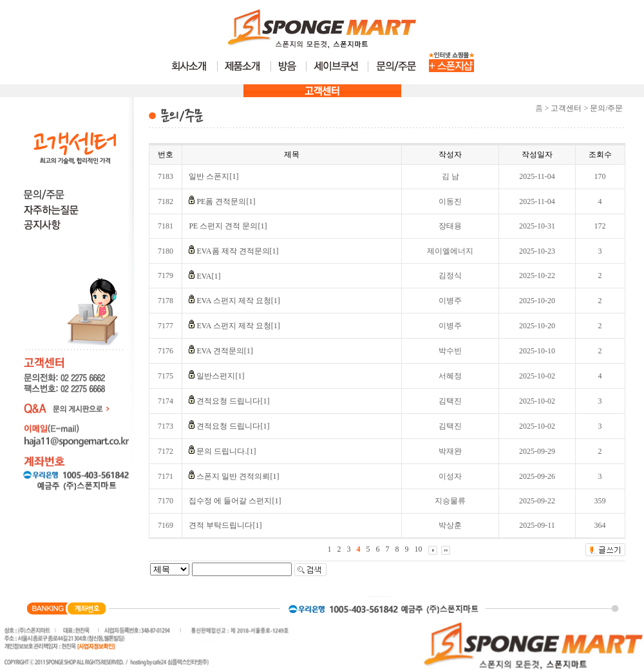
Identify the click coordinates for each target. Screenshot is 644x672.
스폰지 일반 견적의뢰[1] (238, 476)
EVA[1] (208, 276)
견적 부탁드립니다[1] (225, 525)
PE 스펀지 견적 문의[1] (228, 226)
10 (419, 549)
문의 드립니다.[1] (226, 451)
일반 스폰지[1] (213, 176)
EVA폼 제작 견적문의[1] (237, 251)
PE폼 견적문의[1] (226, 201)
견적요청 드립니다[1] (233, 401)
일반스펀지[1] (220, 376)
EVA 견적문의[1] (224, 351)
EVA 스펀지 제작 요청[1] (238, 301)
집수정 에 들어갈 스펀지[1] (235, 501)
